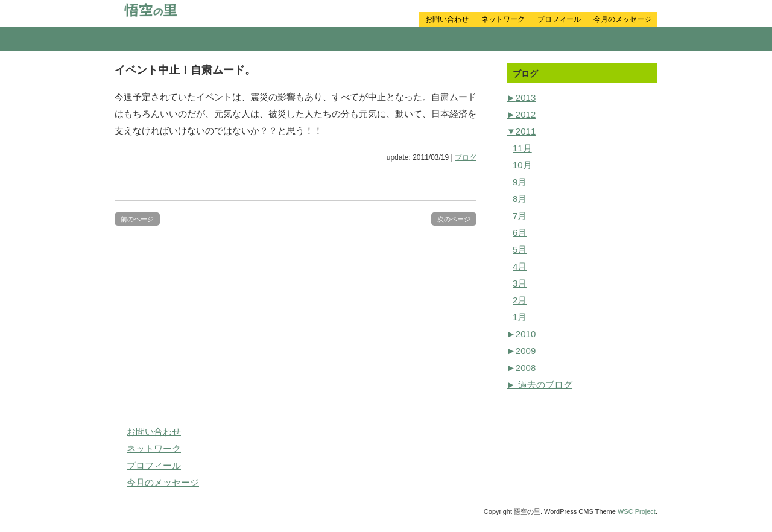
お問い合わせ (447, 19)
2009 (521, 351)
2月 (520, 300)
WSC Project (637, 511)
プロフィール (559, 19)
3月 (520, 283)
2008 (521, 368)
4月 (520, 266)
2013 (521, 97)
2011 (521, 131)
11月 (522, 148)
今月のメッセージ (622, 19)
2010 (521, 334)
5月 (520, 249)
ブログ (466, 157)
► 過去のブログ (539, 385)
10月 (522, 165)
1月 (520, 317)
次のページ (454, 219)
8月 (520, 199)
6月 (520, 233)
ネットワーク (503, 19)
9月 (520, 182)
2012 (521, 114)
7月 (520, 216)
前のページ (137, 219)
